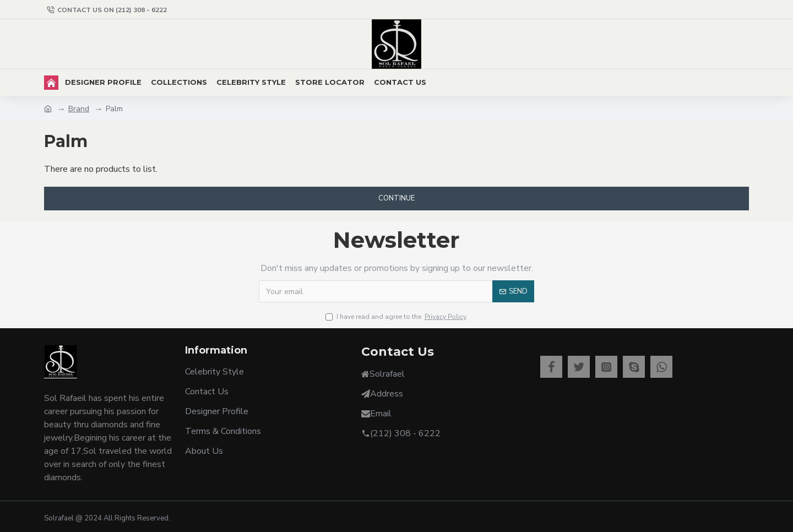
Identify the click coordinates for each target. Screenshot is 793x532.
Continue (397, 198)
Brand (79, 109)
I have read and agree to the (397, 317)
